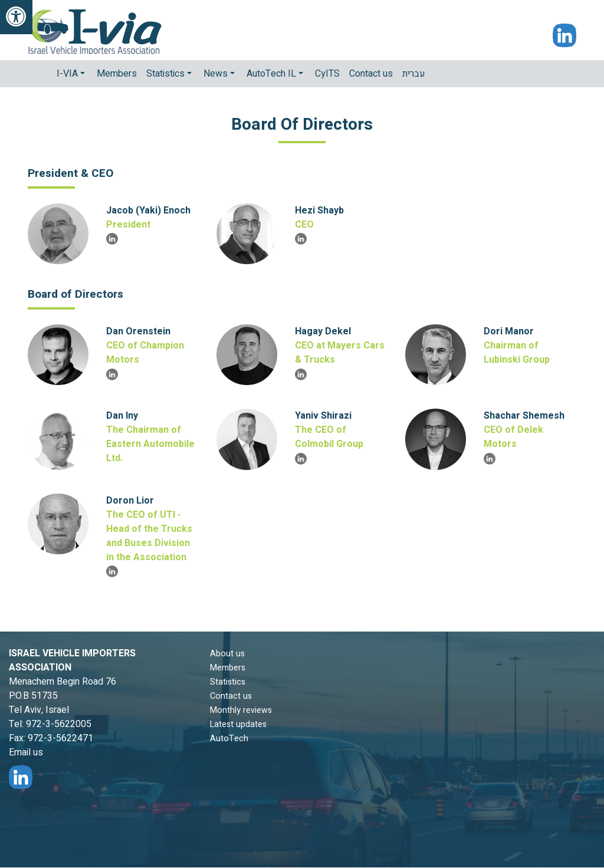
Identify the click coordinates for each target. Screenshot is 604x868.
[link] (16, 17)
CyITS (327, 74)
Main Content (0, 868)
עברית (414, 74)
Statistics (228, 682)
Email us (26, 752)
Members (117, 74)
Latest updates (238, 724)
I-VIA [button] (68, 74)
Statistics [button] (167, 74)
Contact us (371, 74)
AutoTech (229, 739)
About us (227, 654)
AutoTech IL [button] (273, 74)
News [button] (217, 74)
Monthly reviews (241, 710)
